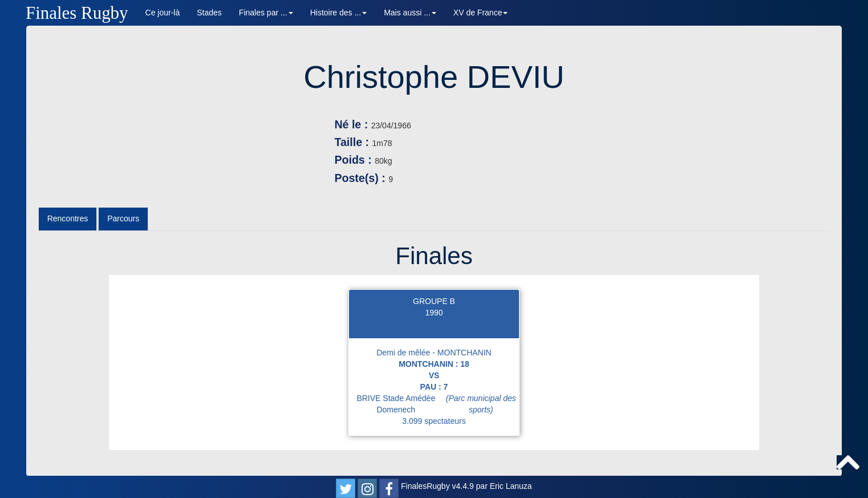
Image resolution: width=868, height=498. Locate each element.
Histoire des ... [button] (338, 13)
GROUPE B (434, 301)
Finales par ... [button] (266, 13)
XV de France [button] (481, 13)
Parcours (123, 218)
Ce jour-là (163, 13)
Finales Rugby (77, 13)
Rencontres (68, 218)
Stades (209, 13)
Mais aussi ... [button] (410, 13)
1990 (434, 313)
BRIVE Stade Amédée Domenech (438, 404)
